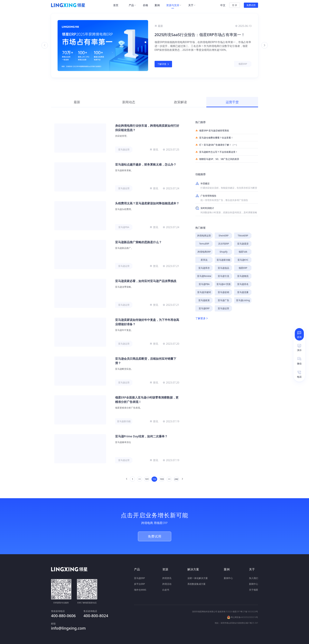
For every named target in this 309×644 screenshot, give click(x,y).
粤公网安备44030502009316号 (244, 617)
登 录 (235, 5)
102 (154, 479)
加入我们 (254, 578)
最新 (77, 102)
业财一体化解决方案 (198, 578)
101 (147, 479)
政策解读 (180, 102)
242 (176, 479)
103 (162, 479)
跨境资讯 (167, 578)
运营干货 (232, 102)
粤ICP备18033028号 (249, 611)
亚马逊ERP (139, 578)
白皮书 (166, 590)
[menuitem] (118, 5)
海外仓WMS (140, 590)
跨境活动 (167, 584)
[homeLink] (68, 5)
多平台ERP (139, 584)
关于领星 (254, 590)
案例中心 (228, 578)
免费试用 (251, 5)
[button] (153, 84)
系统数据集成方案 (196, 584)
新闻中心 (254, 584)
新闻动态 (129, 102)
